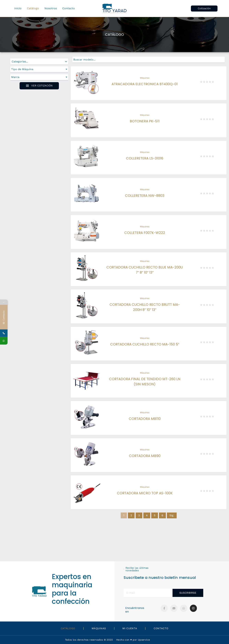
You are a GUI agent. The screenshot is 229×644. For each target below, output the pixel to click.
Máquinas (145, 78)
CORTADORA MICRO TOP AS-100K (145, 493)
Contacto (165, 628)
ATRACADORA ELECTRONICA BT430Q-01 (145, 84)
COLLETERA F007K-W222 (145, 233)
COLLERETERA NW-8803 (145, 196)
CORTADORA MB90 (145, 456)
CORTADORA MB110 (145, 419)
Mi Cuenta (131, 628)
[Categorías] (39, 62)
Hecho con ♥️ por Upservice (133, 640)
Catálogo (64, 628)
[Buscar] (149, 60)
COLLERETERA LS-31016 (145, 158)
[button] (204, 9)
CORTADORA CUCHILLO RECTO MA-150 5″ (145, 344)
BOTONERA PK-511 (145, 121)
